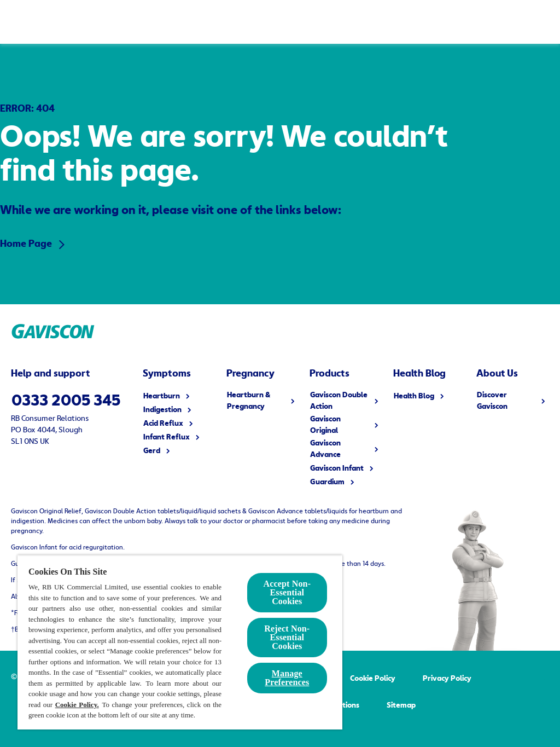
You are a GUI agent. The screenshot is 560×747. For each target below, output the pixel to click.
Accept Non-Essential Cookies (287, 592)
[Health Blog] (441, 22)
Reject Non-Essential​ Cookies (287, 637)
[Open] (538, 22)
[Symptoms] (158, 22)
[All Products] (249, 22)
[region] (180, 642)
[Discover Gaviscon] (355, 22)
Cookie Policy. (77, 705)
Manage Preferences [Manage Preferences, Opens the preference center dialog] (287, 678)
